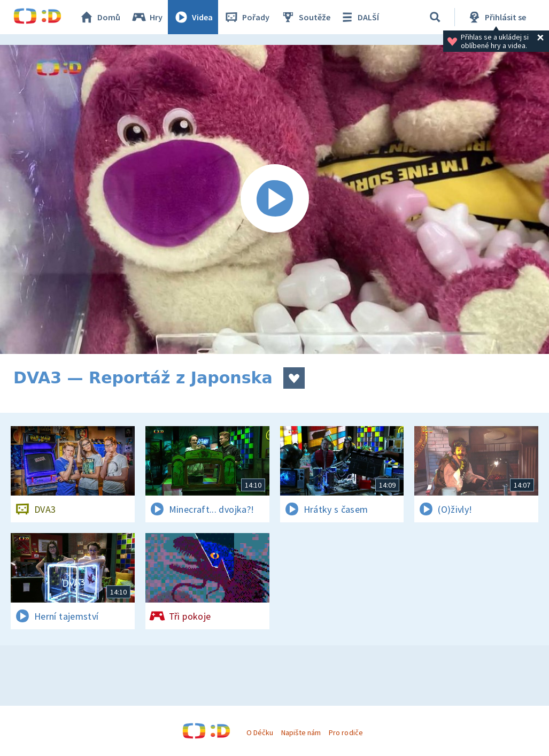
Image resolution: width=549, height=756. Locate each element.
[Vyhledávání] (435, 17)
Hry (147, 17)
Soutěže (305, 17)
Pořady (246, 17)
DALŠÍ (359, 17)
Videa (193, 17)
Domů (99, 17)
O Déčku (260, 732)
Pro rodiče (346, 732)
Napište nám (301, 732)
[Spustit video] (274, 199)
